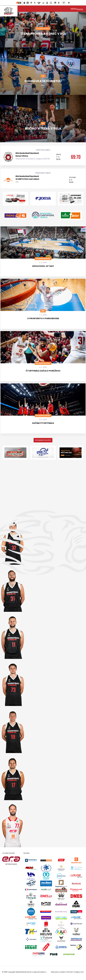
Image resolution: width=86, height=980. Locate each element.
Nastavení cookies (58, 972)
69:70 (76, 157)
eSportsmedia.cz (40, 972)
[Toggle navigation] (77, 9)
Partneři (70, 972)
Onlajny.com (79, 972)
